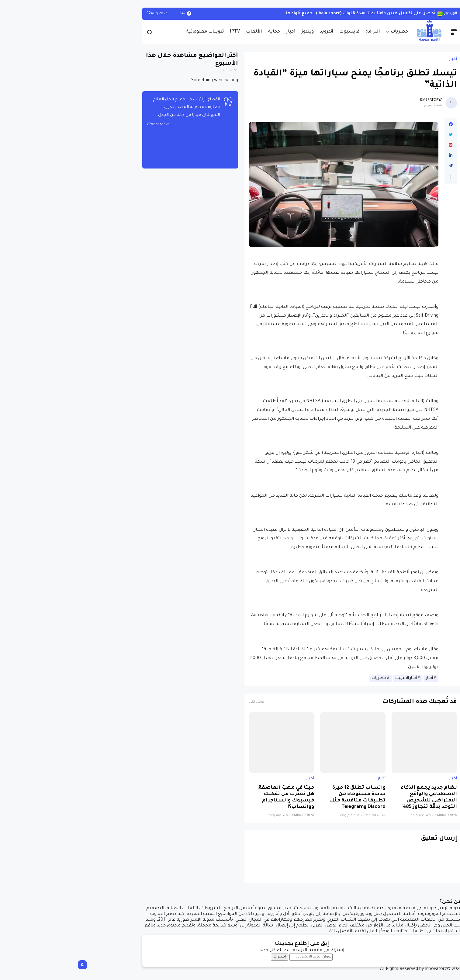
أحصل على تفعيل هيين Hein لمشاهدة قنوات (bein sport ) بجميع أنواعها (289, 14)
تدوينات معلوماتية (133, 32)
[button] (379, 177)
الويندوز (379, 14)
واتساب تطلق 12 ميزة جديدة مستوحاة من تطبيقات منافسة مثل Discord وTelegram (286, 798)
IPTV (163, 32)
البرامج (301, 32)
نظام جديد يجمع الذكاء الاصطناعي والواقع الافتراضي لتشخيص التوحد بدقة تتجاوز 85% (357, 798)
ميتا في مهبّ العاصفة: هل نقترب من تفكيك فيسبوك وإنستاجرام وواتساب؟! (214, 798)
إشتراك (208, 957)
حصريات (328, 32)
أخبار (219, 32)
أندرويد (255, 32)
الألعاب (182, 32)
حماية (202, 32)
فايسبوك (278, 32)
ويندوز (236, 32)
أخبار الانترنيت (334, 678)
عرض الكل (185, 702)
